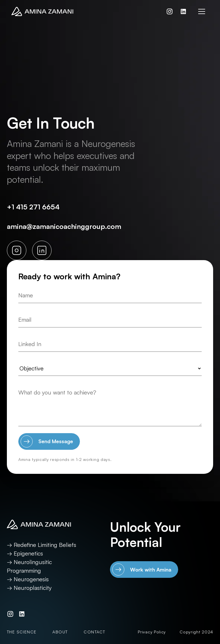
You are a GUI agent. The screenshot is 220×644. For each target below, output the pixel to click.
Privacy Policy (152, 632)
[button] (202, 11)
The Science (22, 632)
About (60, 632)
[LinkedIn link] (183, 11)
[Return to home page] (42, 11)
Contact (94, 632)
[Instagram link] (170, 11)
